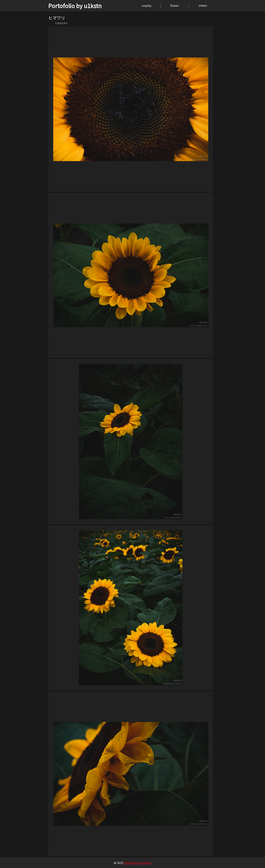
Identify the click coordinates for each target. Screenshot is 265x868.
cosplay (146, 5)
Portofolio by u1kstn (75, 6)
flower (175, 5)
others (203, 5)
